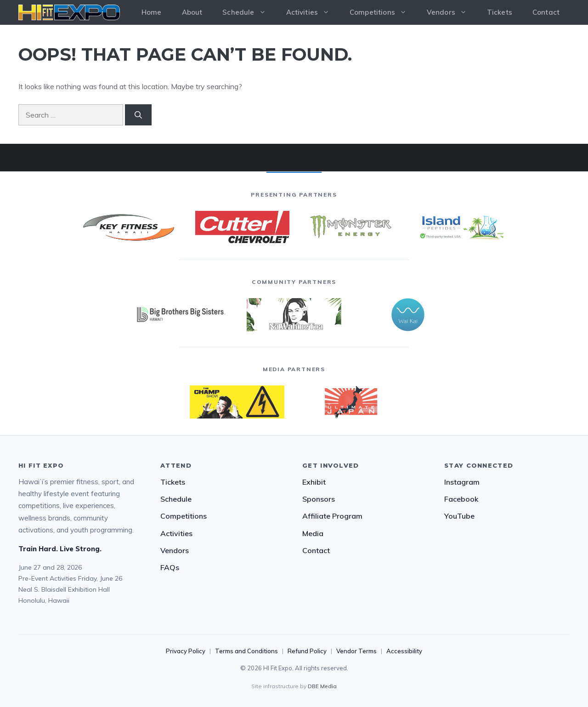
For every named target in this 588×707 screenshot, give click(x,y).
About (192, 12)
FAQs (170, 567)
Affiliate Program (332, 516)
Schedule (249, 12)
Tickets (500, 12)
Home (152, 12)
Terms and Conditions (246, 651)
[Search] (138, 115)
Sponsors (319, 499)
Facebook (461, 499)
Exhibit (314, 482)
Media (313, 533)
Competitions (383, 12)
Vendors (452, 12)
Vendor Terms (356, 651)
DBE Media (322, 686)
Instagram (462, 482)
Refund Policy (307, 651)
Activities (313, 12)
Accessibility (404, 651)
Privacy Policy (186, 651)
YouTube (459, 516)
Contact (546, 12)
